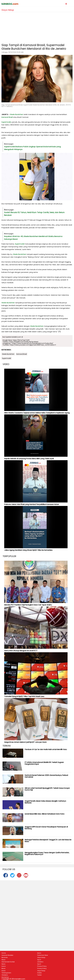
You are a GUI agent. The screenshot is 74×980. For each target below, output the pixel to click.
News (3, 960)
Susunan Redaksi (7, 955)
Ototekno (5, 975)
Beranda (5, 957)
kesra (39, 953)
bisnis (4, 971)
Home (4, 953)
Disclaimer (5, 977)
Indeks (39, 973)
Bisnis (3, 968)
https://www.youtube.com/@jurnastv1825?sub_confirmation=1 (33, 345)
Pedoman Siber (43, 955)
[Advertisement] (37, 27)
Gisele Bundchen (17, 114)
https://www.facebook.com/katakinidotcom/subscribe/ (33, 343)
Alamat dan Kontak (8, 962)
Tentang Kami (6, 973)
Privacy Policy (42, 966)
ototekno (40, 962)
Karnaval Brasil (7, 117)
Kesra (4, 966)
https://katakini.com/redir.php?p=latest (24, 342)
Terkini (39, 975)
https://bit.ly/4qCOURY (21, 340)
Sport (39, 960)
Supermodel (6, 122)
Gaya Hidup (41, 957)
